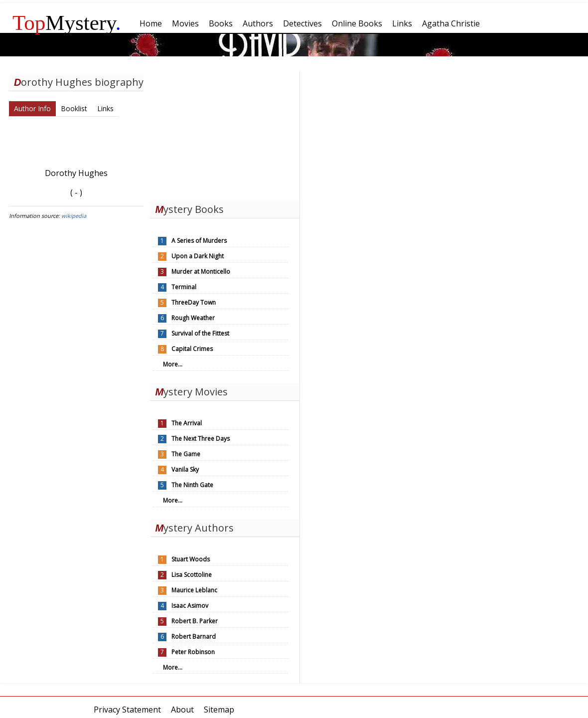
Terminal (184, 287)
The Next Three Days (201, 439)
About (182, 710)
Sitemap (219, 710)
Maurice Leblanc (194, 590)
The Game (186, 454)
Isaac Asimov (190, 606)
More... (173, 364)
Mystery (67, 23)
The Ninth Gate (192, 485)
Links (105, 108)
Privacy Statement (127, 710)
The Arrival (187, 423)
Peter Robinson (193, 652)
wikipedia (74, 216)
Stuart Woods (191, 559)
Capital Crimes (192, 349)
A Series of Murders (199, 241)
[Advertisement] (225, 134)
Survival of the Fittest (200, 333)
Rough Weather (193, 318)
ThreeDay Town (194, 302)
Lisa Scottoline (192, 575)
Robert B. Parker (195, 621)
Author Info (32, 108)
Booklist (74, 108)
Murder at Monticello (201, 271)
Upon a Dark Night (198, 256)
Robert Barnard (194, 636)
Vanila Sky (185, 469)
